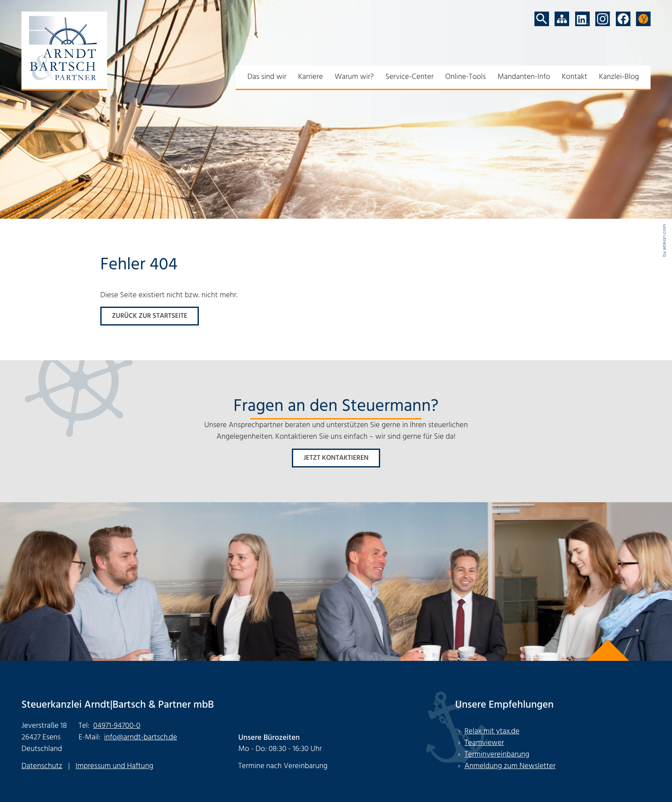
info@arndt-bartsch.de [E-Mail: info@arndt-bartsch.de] (141, 737)
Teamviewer (484, 743)
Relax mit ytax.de (492, 731)
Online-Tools (466, 77)
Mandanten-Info (524, 77)
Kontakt (575, 77)
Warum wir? (354, 77)
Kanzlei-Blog (619, 77)
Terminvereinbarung (497, 755)
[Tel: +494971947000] (117, 726)
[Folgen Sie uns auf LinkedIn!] (582, 19)
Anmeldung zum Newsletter (510, 766)
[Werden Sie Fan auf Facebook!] (623, 19)
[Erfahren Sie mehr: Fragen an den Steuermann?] (336, 458)
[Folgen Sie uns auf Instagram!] (603, 19)
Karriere (310, 77)
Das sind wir (267, 77)
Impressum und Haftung (114, 766)
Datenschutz (42, 766)
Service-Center (409, 77)
